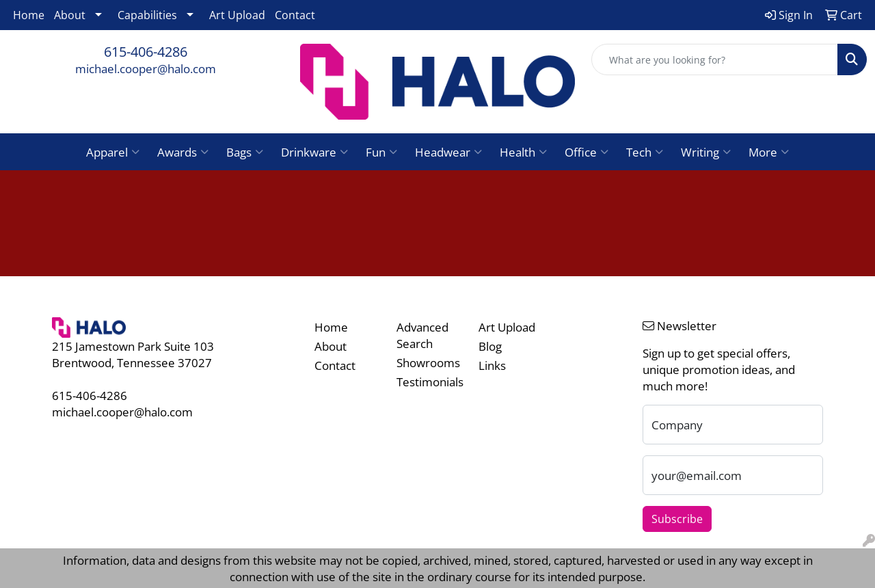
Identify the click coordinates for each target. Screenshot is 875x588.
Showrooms (428, 362)
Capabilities (147, 15)
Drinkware (314, 152)
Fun (381, 152)
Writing (706, 152)
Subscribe (677, 519)
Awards (183, 152)
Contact (295, 15)
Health (523, 152)
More (769, 152)
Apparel (113, 152)
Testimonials (429, 382)
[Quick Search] (715, 59)
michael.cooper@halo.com (146, 68)
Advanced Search (422, 335)
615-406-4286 (146, 52)
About (70, 15)
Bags (245, 152)
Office (587, 152)
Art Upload (237, 15)
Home (29, 15)
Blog (490, 346)
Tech (645, 152)
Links (492, 365)
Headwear (448, 152)
